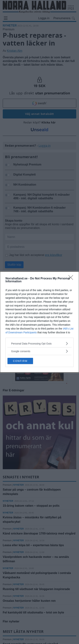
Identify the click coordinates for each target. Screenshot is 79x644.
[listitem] (39, 343)
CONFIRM (20, 361)
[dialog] (39, 322)
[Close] (72, 279)
